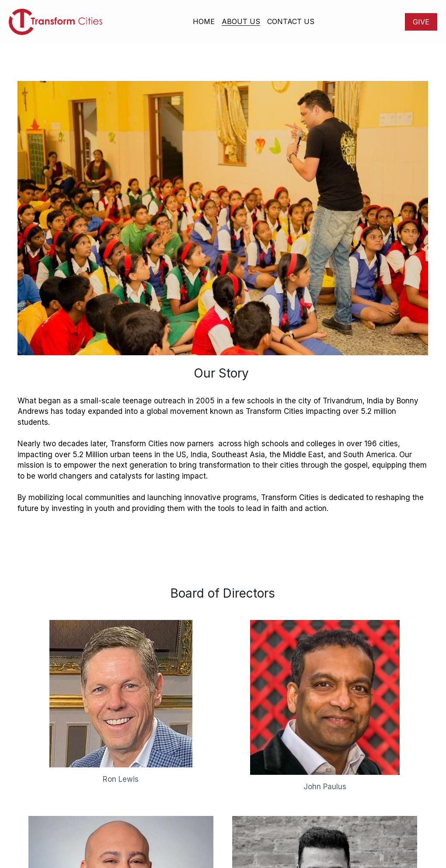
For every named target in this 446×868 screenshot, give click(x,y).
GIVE (421, 22)
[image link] (56, 21)
